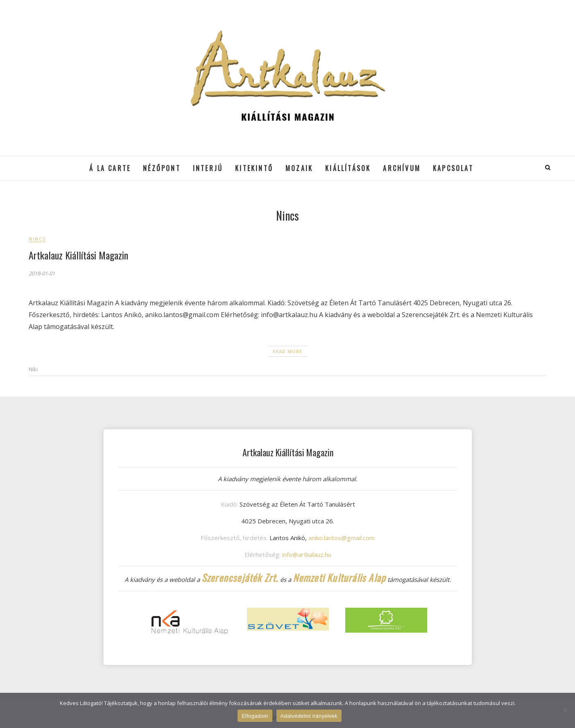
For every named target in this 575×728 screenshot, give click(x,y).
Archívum (402, 168)
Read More (287, 351)
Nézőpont (162, 168)
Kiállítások (348, 168)
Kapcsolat (453, 168)
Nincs (37, 239)
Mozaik (299, 168)
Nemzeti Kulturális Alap (340, 577)
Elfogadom (255, 716)
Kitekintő (254, 168)
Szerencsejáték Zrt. (240, 577)
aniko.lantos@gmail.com (342, 538)
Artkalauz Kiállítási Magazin (78, 255)
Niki (33, 369)
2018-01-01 (42, 273)
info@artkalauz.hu (307, 554)
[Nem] (565, 710)
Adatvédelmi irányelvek (309, 716)
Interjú (208, 168)
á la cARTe (110, 168)
